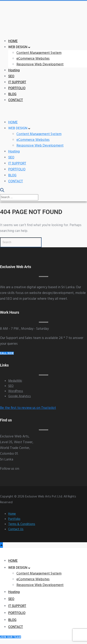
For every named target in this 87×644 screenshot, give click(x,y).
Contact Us (16, 529)
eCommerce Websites (33, 59)
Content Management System (39, 53)
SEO (11, 76)
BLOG (12, 94)
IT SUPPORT (17, 82)
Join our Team (10, 637)
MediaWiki (15, 381)
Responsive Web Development (40, 64)
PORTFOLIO (17, 88)
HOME (13, 41)
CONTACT (16, 100)
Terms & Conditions (22, 524)
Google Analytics (20, 396)
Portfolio (14, 519)
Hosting (14, 70)
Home (12, 514)
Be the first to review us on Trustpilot (28, 408)
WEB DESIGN (18, 47)
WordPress (16, 391)
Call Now (7, 353)
